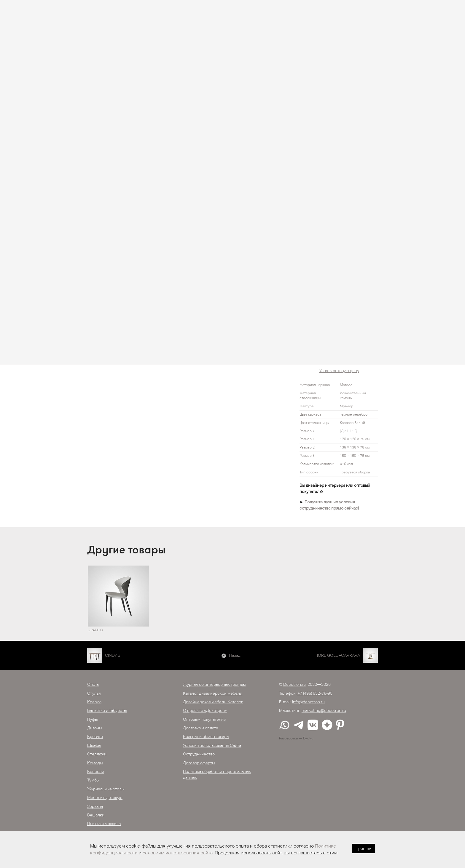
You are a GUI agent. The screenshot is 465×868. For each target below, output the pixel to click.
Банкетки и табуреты (107, 710)
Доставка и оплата (200, 728)
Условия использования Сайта (212, 745)
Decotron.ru (294, 684)
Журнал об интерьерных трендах (215, 684)
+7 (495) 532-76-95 (315, 693)
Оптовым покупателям (205, 719)
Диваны (94, 728)
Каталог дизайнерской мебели (213, 693)
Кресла (94, 702)
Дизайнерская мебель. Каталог (213, 702)
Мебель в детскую (105, 797)
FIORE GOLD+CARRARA (337, 655)
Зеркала (95, 806)
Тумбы (93, 780)
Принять (363, 848)
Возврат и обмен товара (206, 736)
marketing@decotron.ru (324, 710)
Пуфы (92, 719)
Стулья (94, 693)
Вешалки (96, 815)
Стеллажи (97, 754)
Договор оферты (199, 763)
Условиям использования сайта (178, 853)
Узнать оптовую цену (339, 371)
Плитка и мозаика (104, 824)
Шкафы (94, 745)
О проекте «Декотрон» (205, 710)
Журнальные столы (106, 789)
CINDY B (113, 655)
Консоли (96, 771)
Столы (93, 684)
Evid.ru (308, 738)
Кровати (95, 736)
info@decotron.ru (308, 702)
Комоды (95, 763)
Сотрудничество (199, 754)
